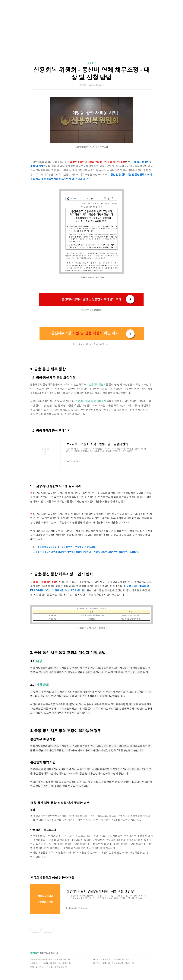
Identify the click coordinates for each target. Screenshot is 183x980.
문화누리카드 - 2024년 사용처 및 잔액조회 (47, 967)
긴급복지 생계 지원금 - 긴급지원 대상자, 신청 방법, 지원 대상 (112, 959)
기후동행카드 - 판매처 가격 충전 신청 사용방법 (49, 963)
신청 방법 (42, 685)
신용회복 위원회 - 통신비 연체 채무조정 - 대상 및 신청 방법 (91, 73)
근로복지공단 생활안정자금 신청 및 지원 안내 (48, 959)
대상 (39, 661)
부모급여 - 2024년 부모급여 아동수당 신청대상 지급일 (112, 963)
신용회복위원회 (97, 384)
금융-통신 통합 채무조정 (43, 582)
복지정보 (92, 63)
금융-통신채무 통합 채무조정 (91, 401)
